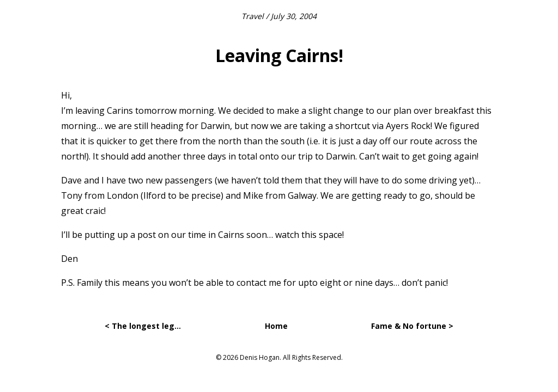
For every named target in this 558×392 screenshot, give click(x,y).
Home (276, 326)
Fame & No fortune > (412, 326)
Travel (253, 16)
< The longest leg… (143, 326)
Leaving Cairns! (279, 55)
